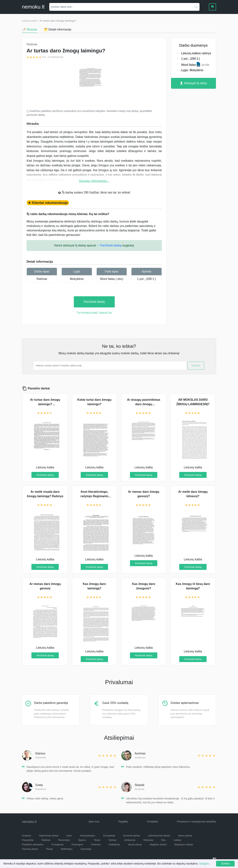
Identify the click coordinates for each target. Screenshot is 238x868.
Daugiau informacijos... (94, 181)
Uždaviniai (130, 840)
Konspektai (109, 836)
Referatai (148, 840)
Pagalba (123, 822)
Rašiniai (42, 279)
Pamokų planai (30, 849)
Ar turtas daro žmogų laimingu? (58, 21)
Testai (97, 840)
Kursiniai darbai (132, 836)
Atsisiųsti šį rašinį (193, 83)
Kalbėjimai (114, 844)
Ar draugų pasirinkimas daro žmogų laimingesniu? (144, 404)
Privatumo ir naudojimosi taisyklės (196, 822)
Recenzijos (64, 840)
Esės (69, 836)
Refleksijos (67, 849)
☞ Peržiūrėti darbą (109, 245)
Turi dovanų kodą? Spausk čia (94, 313)
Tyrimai (112, 840)
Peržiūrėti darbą (94, 302)
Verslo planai (135, 844)
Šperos (82, 840)
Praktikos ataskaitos (33, 844)
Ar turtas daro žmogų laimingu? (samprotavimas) (45, 404)
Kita (163, 840)
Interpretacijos (88, 836)
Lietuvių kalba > (30, 21)
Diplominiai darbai (49, 836)
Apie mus (94, 822)
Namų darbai (185, 836)
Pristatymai (57, 844)
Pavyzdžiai (28, 840)
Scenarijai (86, 849)
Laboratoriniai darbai (159, 836)
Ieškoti (196, 366)
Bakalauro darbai (184, 844)
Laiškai (177, 840)
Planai (49, 849)
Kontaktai (152, 822)
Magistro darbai (158, 844)
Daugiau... (205, 864)
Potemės (96, 844)
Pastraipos (77, 844)
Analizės (26, 836)
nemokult (33, 7)
